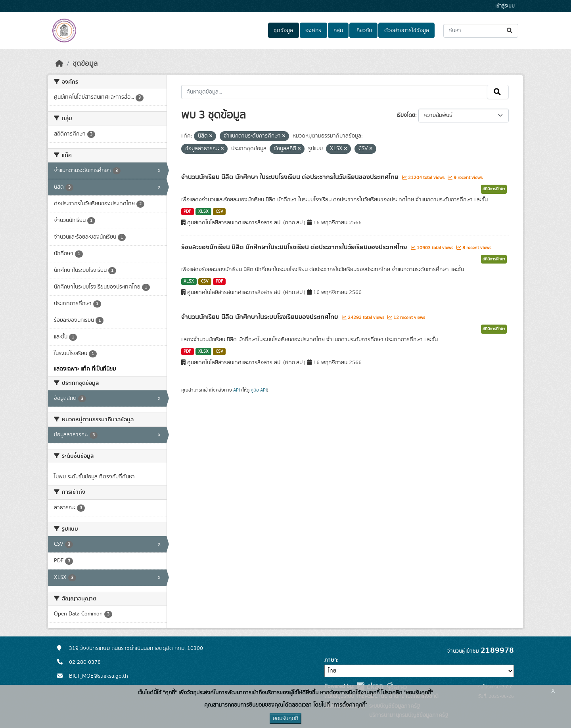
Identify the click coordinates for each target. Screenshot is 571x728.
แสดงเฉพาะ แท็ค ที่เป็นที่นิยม (85, 369)
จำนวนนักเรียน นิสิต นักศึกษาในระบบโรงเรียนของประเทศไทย (261, 317)
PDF (187, 212)
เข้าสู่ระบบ (505, 6)
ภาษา (331, 660)
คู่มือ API (259, 390)
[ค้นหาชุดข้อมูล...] (481, 31)
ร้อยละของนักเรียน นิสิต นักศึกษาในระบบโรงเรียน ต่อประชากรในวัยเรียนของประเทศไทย (295, 247)
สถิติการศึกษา (494, 189)
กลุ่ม (338, 31)
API (237, 390)
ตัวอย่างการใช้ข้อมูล (407, 31)
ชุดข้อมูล (283, 31)
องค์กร (313, 31)
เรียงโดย (406, 115)
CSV (219, 212)
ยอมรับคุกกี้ (285, 718)
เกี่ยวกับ (364, 31)
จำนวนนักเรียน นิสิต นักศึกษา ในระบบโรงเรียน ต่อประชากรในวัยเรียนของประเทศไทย (291, 177)
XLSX (203, 212)
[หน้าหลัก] (59, 64)
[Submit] (510, 31)
